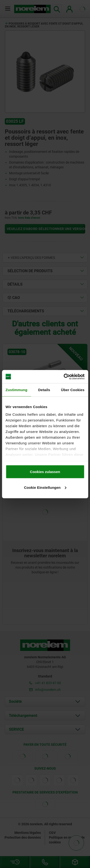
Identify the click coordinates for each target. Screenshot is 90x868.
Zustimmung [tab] (16, 390)
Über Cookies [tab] (73, 390)
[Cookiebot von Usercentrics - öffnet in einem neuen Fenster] (64, 377)
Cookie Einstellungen (45, 487)
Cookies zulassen (45, 472)
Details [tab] (44, 390)
